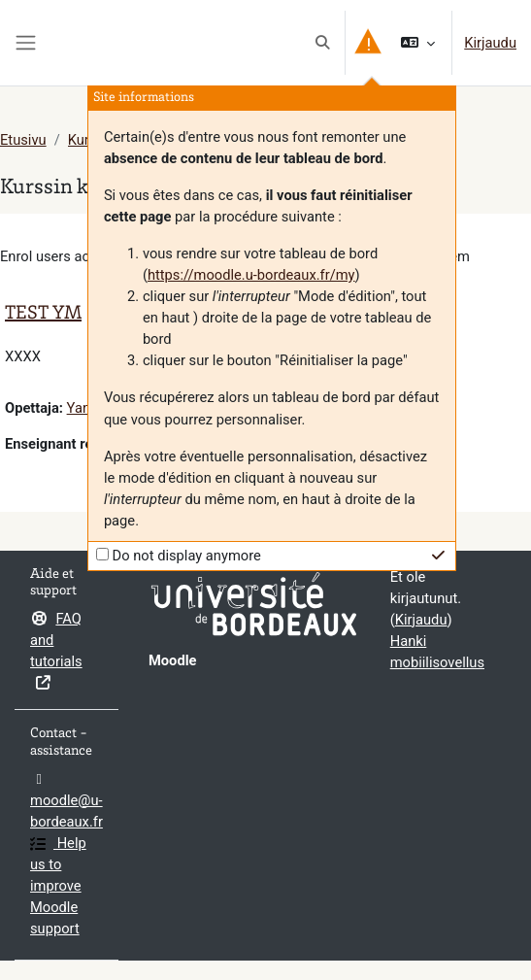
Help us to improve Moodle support (58, 886)
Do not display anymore (187, 556)
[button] (323, 43)
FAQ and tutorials (56, 650)
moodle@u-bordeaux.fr (66, 801)
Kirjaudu (490, 43)
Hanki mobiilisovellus (437, 652)
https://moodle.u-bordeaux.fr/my (251, 275)
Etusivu (23, 140)
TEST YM (43, 315)
